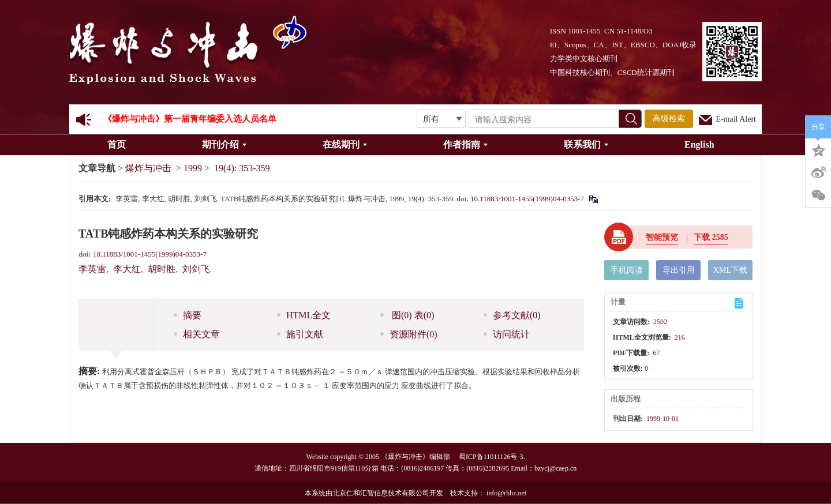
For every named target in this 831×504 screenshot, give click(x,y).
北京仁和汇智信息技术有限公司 (381, 493)
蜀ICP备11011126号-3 (491, 457)
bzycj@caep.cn (555, 468)
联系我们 (586, 144)
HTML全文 (304, 315)
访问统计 (507, 334)
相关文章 (197, 334)
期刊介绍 (224, 144)
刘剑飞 (196, 269)
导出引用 (679, 270)
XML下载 (730, 270)
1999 (193, 168)
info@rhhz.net (506, 493)
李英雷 (92, 269)
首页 (117, 144)
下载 (711, 237)
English (699, 144)
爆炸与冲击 (148, 168)
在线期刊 (345, 144)
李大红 (127, 269)
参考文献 (512, 315)
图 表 (407, 315)
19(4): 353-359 (242, 168)
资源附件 (409, 334)
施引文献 (300, 334)
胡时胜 (162, 269)
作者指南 (465, 144)
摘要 (188, 315)
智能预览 (662, 237)
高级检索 (669, 119)
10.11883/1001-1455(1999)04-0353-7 (527, 199)
